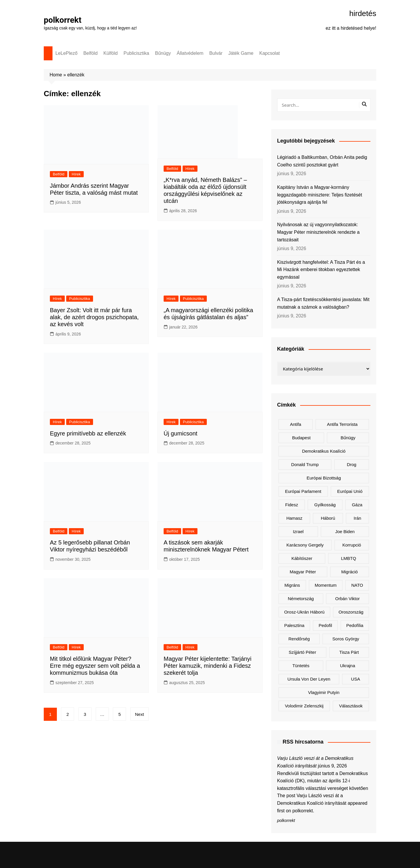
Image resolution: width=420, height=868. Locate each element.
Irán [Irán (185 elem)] (358, 518)
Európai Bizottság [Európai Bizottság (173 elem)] (324, 478)
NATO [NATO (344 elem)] (357, 585)
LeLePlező (66, 53)
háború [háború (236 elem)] (328, 518)
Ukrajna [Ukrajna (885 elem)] (348, 666)
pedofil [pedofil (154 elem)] (325, 625)
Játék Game (241, 53)
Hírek (76, 174)
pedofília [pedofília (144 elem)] (355, 625)
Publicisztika (136, 53)
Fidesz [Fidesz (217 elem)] (292, 505)
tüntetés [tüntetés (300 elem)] (301, 666)
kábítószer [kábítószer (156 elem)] (302, 558)
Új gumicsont (181, 433)
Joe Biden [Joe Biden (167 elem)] (345, 531)
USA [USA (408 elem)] (356, 679)
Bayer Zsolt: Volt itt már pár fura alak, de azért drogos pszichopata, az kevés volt (94, 317)
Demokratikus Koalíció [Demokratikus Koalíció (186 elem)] (324, 451)
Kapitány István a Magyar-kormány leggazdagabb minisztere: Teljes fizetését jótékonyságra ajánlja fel (320, 195)
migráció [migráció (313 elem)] (350, 572)
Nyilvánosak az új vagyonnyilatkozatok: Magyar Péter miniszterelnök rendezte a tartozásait (318, 232)
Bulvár (216, 53)
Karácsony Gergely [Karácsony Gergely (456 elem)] (305, 545)
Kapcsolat (269, 53)
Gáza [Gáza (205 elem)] (357, 505)
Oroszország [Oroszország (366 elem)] (351, 612)
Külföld (111, 53)
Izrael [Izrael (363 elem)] (298, 531)
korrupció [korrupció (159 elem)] (352, 545)
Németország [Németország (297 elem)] (301, 599)
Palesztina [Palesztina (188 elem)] (294, 625)
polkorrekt (63, 20)
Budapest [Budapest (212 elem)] (301, 438)
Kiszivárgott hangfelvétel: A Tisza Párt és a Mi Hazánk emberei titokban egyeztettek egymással (321, 270)
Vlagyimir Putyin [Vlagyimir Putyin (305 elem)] (324, 692)
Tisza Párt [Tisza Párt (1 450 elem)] (349, 652)
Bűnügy (163, 53)
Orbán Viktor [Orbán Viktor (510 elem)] (347, 599)
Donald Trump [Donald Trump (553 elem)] (305, 464)
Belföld (91, 53)
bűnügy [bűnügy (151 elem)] (348, 438)
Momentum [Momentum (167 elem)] (326, 585)
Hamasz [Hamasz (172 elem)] (294, 518)
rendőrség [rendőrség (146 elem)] (299, 639)
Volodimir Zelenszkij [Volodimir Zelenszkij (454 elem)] (304, 706)
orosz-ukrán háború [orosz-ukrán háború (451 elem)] (304, 612)
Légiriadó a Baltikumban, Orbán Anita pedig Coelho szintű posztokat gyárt (322, 161)
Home (56, 75)
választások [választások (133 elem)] (351, 706)
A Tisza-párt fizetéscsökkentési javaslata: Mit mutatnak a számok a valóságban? (323, 303)
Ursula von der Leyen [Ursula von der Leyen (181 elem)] (309, 679)
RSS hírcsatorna (303, 742)
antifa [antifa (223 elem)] (295, 424)
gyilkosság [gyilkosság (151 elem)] (325, 505)
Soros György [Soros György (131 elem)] (346, 639)
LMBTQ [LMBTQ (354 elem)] (349, 558)
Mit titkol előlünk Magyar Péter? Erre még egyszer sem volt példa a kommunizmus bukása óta (95, 666)
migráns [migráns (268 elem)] (292, 585)
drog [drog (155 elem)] (352, 464)
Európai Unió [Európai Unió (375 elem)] (350, 491)
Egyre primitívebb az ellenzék (88, 433)
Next (140, 714)
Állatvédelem (190, 53)
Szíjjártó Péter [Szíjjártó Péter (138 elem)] (302, 652)
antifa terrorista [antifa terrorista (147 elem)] (342, 424)
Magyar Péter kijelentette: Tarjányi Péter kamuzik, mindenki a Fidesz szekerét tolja (208, 666)
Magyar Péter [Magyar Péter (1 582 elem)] (303, 572)
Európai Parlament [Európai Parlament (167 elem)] (303, 491)
